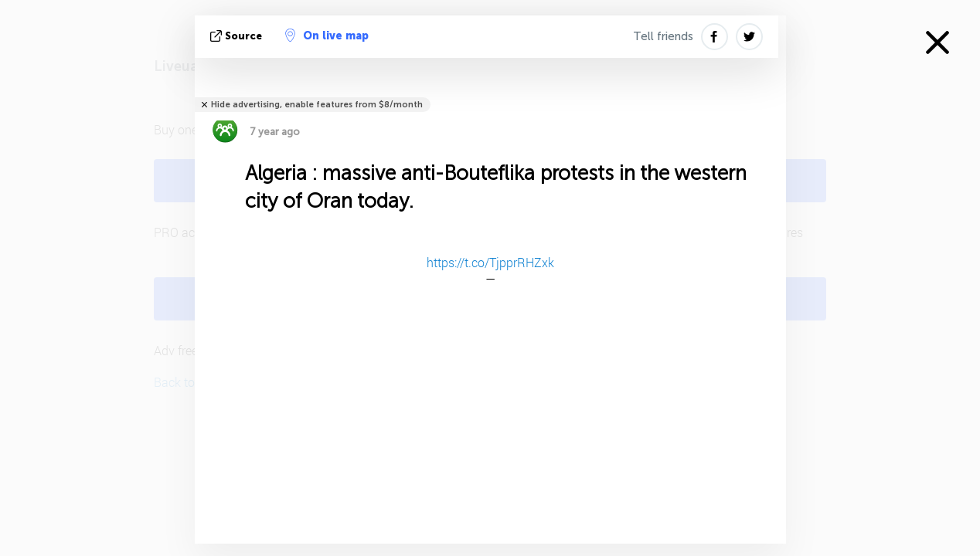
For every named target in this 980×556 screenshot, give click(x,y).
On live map (327, 36)
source (238, 36)
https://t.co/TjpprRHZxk (490, 262)
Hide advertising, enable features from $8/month (317, 105)
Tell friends (663, 36)
